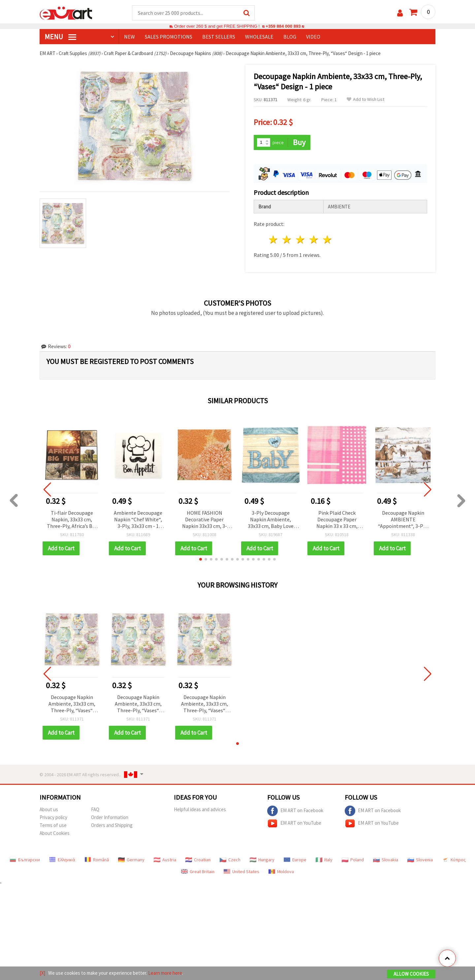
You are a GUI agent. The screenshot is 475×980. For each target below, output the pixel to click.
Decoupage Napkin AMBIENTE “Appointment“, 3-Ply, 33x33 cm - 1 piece (403, 520)
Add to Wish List (365, 99)
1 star (274, 240)
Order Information (110, 817)
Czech (230, 860)
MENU (60, 37)
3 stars (301, 240)
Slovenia (420, 860)
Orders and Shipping (112, 825)
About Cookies (55, 833)
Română (97, 860)
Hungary (262, 860)
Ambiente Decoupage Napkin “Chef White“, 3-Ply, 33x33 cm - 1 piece (138, 520)
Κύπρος (454, 860)
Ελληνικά (62, 860)
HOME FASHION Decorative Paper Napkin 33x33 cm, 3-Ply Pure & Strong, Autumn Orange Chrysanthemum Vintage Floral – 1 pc (205, 520)
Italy (324, 860)
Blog (290, 37)
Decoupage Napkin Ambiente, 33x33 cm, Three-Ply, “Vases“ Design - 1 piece (72, 704)
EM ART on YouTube (294, 823)
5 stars (327, 240)
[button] (201, 559)
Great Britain (198, 872)
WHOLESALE (259, 37)
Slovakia (386, 860)
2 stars (287, 240)
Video (313, 37)
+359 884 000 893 (283, 26)
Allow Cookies (411, 974)
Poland (353, 860)
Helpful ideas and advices (200, 809)
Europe (295, 860)
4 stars (314, 240)
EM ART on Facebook (295, 811)
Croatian (198, 860)
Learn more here (165, 973)
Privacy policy (53, 817)
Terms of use (53, 825)
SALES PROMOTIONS (169, 37)
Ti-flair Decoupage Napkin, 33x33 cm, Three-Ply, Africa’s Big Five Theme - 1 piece (72, 520)
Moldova (281, 872)
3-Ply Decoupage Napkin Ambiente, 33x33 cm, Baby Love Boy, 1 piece (271, 520)
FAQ (95, 809)
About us (49, 809)
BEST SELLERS (219, 37)
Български (25, 860)
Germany (131, 860)
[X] (42, 973)
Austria (165, 860)
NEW (129, 37)
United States (241, 872)
